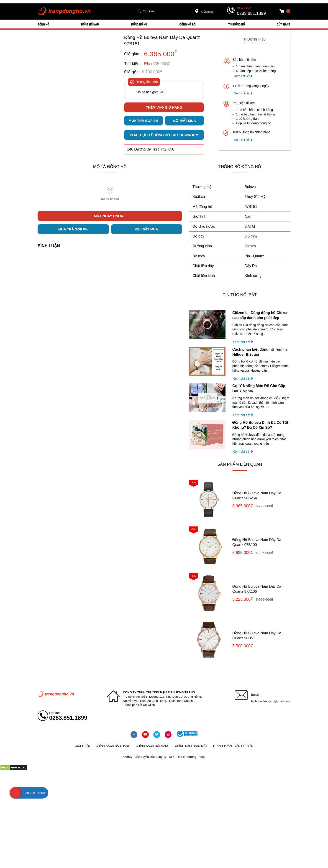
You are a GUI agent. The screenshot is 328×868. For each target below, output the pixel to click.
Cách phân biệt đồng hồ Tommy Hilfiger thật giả (260, 352)
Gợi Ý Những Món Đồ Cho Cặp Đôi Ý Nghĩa (259, 388)
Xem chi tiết (242, 76)
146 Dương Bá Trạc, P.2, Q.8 (151, 149)
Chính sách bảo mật (191, 746)
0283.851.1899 (251, 13)
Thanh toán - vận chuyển (233, 746)
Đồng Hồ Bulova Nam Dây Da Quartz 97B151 (162, 41)
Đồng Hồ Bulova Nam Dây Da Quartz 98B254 (257, 496)
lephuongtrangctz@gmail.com (271, 701)
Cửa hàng (204, 12)
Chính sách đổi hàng (152, 746)
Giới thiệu (82, 746)
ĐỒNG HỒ (43, 24)
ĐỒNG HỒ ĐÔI (188, 24)
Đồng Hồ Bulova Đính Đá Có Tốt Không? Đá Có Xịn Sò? (260, 425)
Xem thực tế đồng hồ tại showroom (164, 135)
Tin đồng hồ (237, 24)
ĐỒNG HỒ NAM (90, 24)
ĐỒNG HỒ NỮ (139, 24)
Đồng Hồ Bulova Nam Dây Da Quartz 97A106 (257, 589)
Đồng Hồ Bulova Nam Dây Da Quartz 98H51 (257, 636)
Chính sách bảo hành (113, 746)
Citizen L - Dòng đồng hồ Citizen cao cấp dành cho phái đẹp (260, 315)
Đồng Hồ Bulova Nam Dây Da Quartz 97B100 (257, 542)
